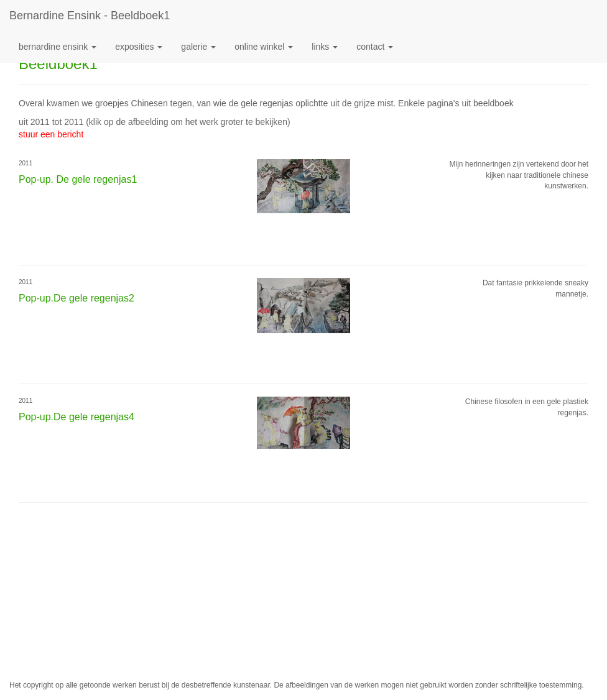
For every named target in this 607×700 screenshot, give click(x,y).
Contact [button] (375, 47)
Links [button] (325, 47)
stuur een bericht (51, 134)
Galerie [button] (198, 47)
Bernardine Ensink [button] (58, 47)
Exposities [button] (139, 47)
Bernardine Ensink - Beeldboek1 (90, 16)
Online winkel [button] (264, 47)
